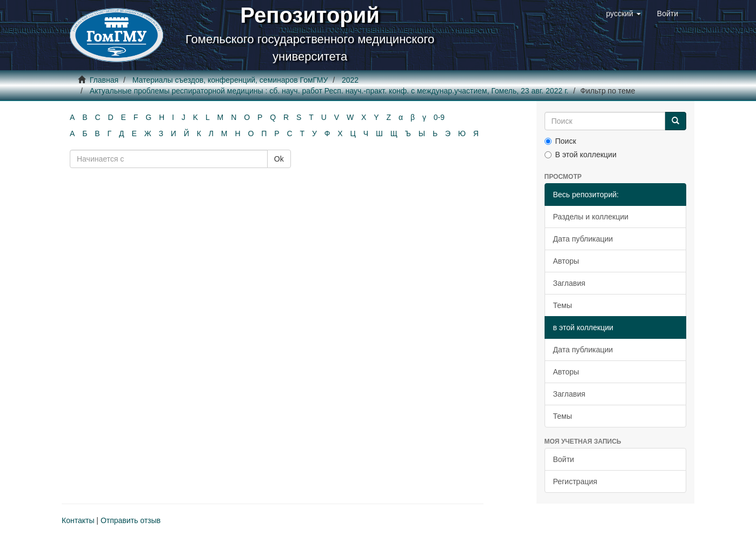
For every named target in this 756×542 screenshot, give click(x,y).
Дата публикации (583, 239)
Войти (564, 459)
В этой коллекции (581, 155)
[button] (624, 14)
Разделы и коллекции (591, 217)
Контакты (78, 520)
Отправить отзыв (131, 520)
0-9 (439, 117)
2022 (350, 80)
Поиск (561, 141)
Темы (563, 305)
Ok (279, 159)
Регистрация (575, 481)
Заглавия (569, 283)
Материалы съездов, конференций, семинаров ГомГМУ (230, 80)
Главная (104, 80)
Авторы (566, 261)
